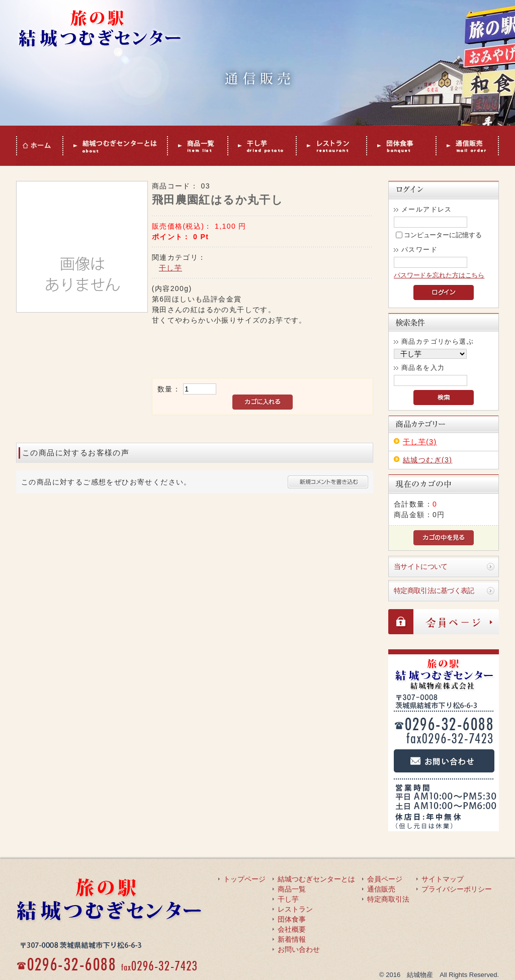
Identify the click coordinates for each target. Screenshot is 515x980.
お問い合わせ (299, 949)
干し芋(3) (420, 442)
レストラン (295, 909)
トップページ (244, 879)
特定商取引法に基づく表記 (434, 591)
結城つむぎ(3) (427, 460)
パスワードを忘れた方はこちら (439, 275)
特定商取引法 (388, 899)
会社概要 (292, 929)
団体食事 (292, 919)
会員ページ (385, 879)
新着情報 (292, 939)
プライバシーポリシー (457, 889)
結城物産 (420, 975)
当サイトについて (420, 566)
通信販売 (381, 889)
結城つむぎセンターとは (316, 879)
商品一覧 (292, 889)
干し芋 (170, 268)
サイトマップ (443, 879)
